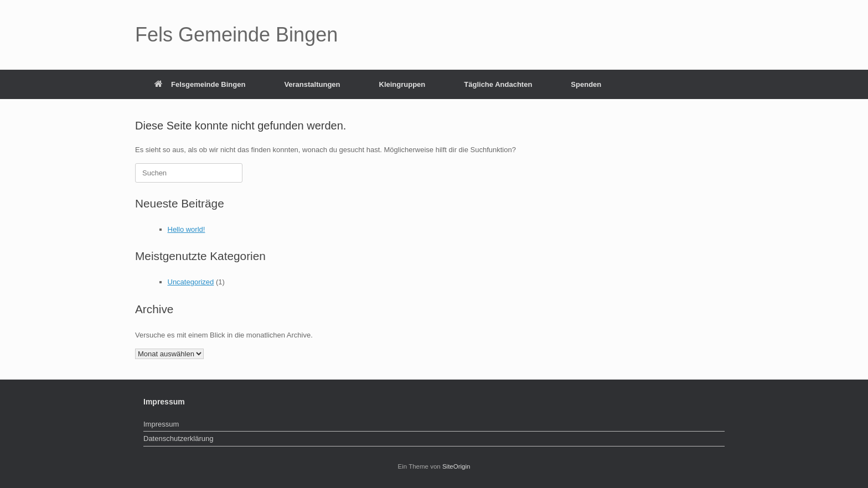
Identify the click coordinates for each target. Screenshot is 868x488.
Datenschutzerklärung (178, 438)
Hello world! (187, 229)
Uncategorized (191, 282)
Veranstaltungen (312, 84)
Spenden (586, 84)
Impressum (161, 424)
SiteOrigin (456, 466)
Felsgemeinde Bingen (200, 84)
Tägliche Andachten (498, 84)
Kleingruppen (402, 84)
